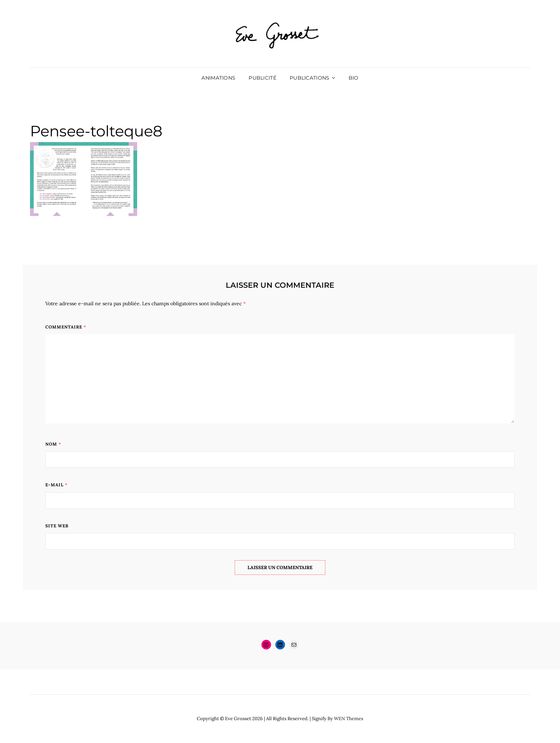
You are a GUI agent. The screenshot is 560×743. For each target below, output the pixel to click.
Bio (354, 78)
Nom (53, 444)
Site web (57, 526)
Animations (218, 78)
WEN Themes (349, 719)
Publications (309, 78)
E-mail (56, 485)
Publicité (262, 78)
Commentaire (66, 327)
